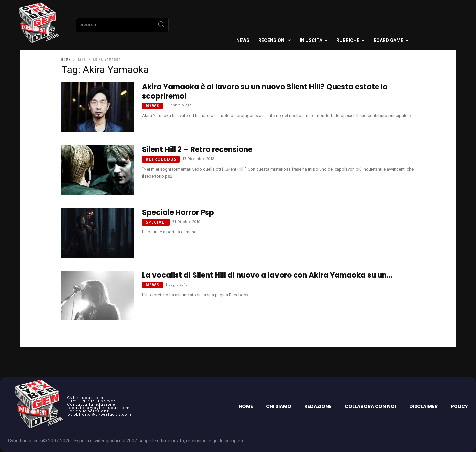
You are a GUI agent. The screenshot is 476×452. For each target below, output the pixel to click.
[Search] (161, 25)
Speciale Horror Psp (178, 212)
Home (66, 60)
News (152, 106)
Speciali (156, 222)
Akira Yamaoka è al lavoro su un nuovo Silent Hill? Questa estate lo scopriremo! (265, 91)
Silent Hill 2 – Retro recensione (197, 150)
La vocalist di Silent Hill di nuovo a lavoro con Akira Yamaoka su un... (267, 275)
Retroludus (161, 159)
